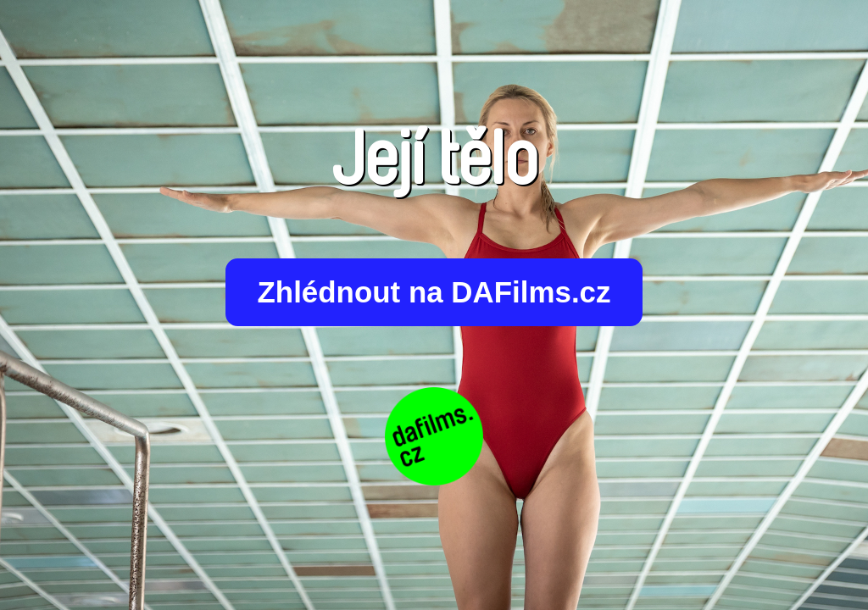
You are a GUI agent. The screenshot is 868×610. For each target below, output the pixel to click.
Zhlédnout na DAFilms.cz (434, 292)
